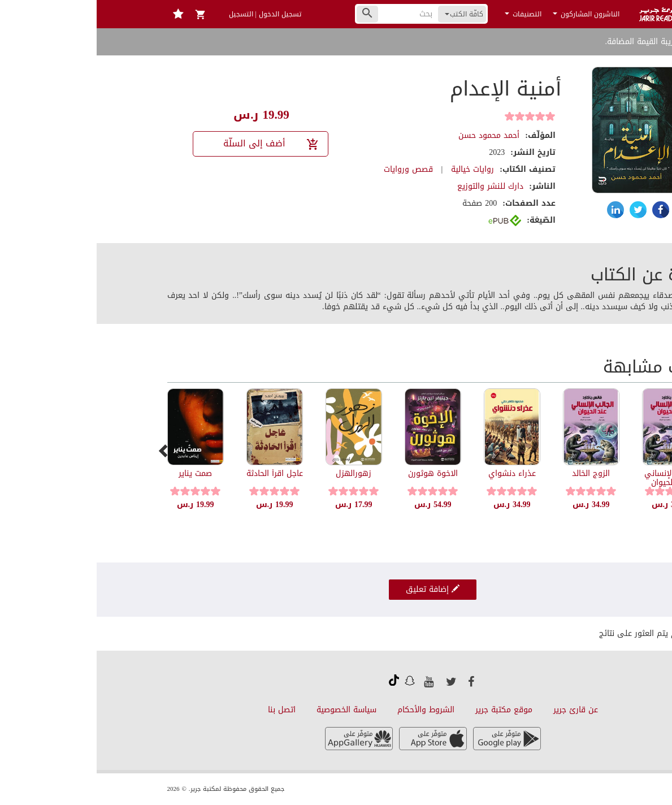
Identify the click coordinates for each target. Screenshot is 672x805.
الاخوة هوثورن (336, 473)
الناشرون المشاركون (489, 14)
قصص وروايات (312, 169)
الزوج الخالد (494, 473)
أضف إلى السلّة (175, 143)
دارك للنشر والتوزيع (394, 186)
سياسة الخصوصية (250, 710)
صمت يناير (99, 473)
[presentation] (68, 451)
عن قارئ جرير (479, 710)
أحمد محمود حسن (392, 135)
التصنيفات (426, 14)
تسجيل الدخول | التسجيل (168, 14)
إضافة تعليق (336, 589)
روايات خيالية (376, 169)
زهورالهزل (257, 473)
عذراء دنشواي (415, 473)
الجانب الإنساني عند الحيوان (574, 478)
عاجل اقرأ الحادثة (178, 473)
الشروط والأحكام (329, 710)
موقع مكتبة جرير (407, 710)
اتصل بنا (185, 710)
